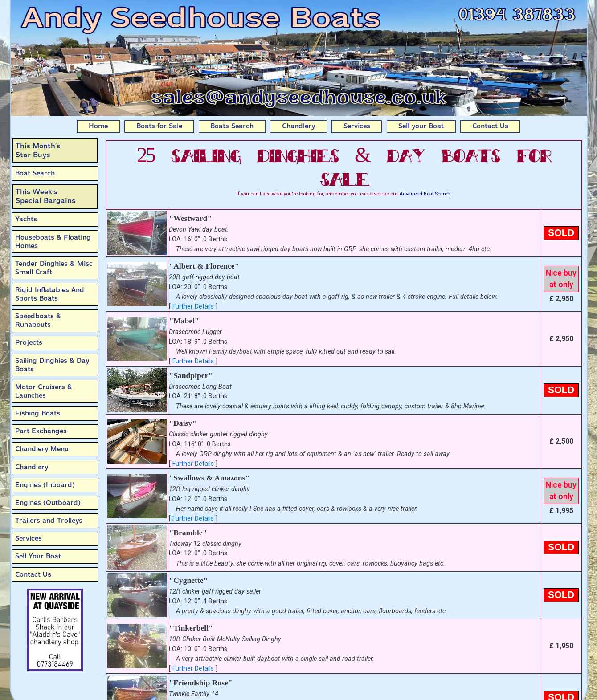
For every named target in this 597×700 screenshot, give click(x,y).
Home (98, 126)
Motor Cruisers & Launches (44, 391)
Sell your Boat (421, 126)
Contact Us (490, 126)
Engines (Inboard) (45, 485)
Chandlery (298, 126)
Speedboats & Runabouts (38, 320)
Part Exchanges (41, 431)
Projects (29, 342)
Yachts (26, 219)
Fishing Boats (38, 413)
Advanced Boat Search (425, 194)
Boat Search (35, 173)
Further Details (193, 307)
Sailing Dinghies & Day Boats (52, 365)
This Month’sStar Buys (38, 150)
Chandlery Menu (42, 449)
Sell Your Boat (38, 556)
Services (357, 126)
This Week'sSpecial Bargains (45, 196)
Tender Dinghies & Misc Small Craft (54, 268)
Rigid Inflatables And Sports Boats (50, 294)
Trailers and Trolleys (49, 521)
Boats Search (232, 126)
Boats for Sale (159, 126)
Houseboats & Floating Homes (53, 242)
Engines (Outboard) (48, 503)
